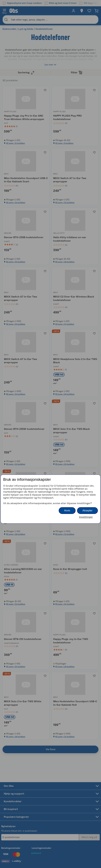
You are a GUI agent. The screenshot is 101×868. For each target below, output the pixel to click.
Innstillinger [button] (86, 517)
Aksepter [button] (87, 511)
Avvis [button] (67, 511)
